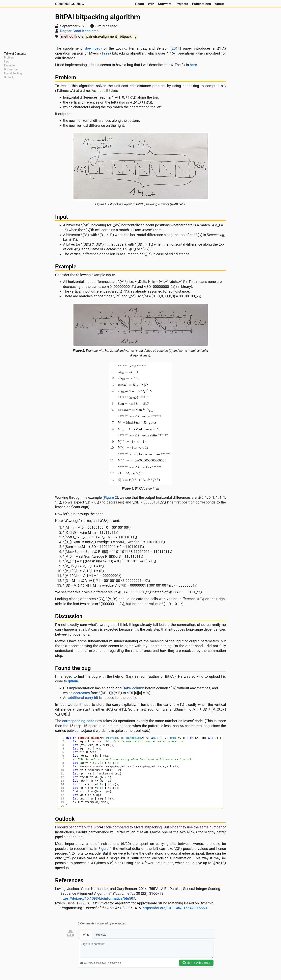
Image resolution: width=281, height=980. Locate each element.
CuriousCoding (70, 4)
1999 (106, 53)
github (73, 681)
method (67, 36)
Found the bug (13, 73)
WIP (151, 4)
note (80, 36)
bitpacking (128, 36)
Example (9, 65)
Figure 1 (105, 849)
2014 (176, 48)
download (93, 48)
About (219, 4)
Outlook (9, 77)
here (193, 65)
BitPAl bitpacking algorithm (98, 17)
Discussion (11, 69)
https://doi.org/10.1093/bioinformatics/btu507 (98, 898)
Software (165, 4)
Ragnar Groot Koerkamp (79, 31)
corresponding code (78, 721)
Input (7, 61)
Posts (140, 4)
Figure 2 (110, 497)
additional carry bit (83, 698)
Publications (201, 4)
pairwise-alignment (101, 36)
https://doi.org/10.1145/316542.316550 (175, 908)
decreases (82, 693)
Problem (9, 58)
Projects (182, 4)
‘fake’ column (134, 688)
